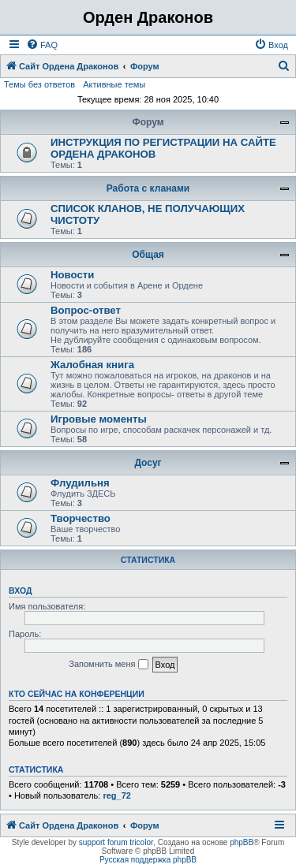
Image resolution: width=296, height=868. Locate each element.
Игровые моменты (99, 419)
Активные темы (114, 84)
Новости (72, 275)
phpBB (242, 842)
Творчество (81, 518)
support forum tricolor (116, 842)
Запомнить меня (108, 665)
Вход (20, 590)
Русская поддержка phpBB (148, 860)
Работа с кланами (148, 188)
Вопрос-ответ (86, 310)
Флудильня (80, 483)
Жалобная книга (92, 365)
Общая (148, 255)
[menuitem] (42, 45)
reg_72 (116, 795)
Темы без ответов (39, 84)
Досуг (148, 463)
